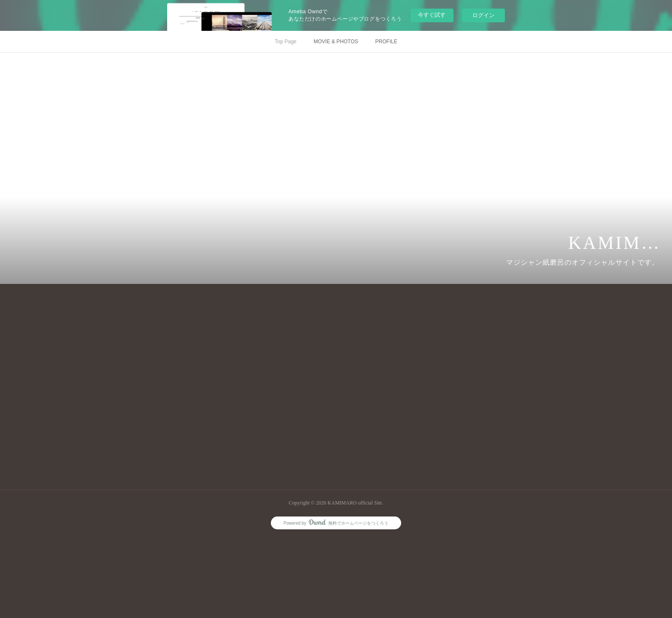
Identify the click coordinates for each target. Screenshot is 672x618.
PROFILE (386, 42)
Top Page (286, 42)
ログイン (483, 15)
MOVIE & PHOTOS (336, 42)
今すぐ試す (432, 15)
